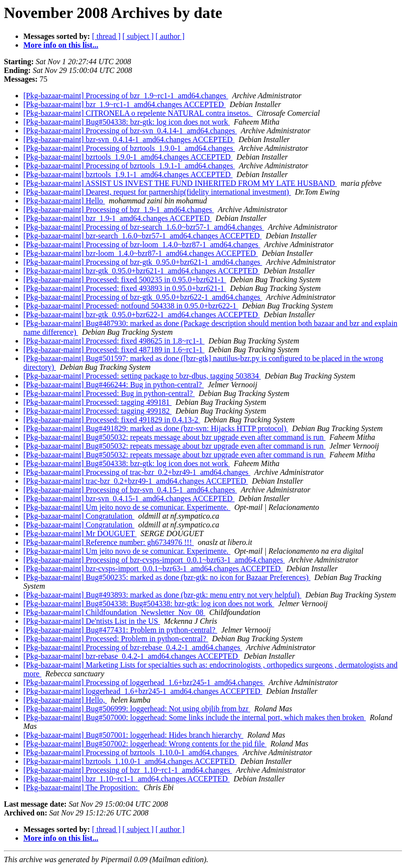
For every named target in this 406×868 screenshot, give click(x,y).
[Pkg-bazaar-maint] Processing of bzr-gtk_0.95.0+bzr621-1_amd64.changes (143, 262)
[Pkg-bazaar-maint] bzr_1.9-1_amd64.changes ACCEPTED (118, 218)
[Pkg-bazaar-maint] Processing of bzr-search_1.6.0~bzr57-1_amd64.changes (144, 227)
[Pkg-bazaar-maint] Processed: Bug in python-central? (109, 393)
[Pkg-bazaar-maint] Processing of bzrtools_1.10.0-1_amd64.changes (131, 752)
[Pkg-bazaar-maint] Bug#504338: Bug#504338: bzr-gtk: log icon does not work (149, 604)
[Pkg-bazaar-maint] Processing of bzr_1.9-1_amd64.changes (119, 209)
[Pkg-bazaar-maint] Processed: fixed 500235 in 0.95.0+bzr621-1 (125, 280)
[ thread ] (106, 36)
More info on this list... (61, 45)
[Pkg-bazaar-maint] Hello (64, 201)
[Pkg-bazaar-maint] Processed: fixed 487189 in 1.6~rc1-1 (114, 350)
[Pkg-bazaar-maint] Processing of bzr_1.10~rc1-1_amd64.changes (128, 770)
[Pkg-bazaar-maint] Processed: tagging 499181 (97, 402)
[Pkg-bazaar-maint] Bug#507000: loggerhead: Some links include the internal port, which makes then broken (195, 717)
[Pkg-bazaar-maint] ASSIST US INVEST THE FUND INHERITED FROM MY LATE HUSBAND (180, 183)
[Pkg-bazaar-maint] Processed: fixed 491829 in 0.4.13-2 (112, 420)
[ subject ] (138, 36)
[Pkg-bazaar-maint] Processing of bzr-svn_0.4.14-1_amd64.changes (130, 131)
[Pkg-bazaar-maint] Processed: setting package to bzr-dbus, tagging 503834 (142, 376)
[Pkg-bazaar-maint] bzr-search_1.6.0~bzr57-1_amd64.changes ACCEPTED (143, 236)
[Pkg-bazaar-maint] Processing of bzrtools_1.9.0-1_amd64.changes (129, 148)
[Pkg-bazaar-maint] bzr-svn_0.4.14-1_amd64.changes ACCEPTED (129, 139)
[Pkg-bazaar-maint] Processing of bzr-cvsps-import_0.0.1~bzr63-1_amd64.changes (154, 560)
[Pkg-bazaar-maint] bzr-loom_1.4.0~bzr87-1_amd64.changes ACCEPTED (141, 253)
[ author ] (170, 36)
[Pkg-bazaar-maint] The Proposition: (82, 787)
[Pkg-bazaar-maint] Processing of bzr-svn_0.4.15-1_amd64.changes (130, 490)
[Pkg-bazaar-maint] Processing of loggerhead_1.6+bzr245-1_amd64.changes (144, 682)
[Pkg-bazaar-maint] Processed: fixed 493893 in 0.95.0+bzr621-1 (125, 288)
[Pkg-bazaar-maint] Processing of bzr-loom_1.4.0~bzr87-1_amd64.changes (142, 244)
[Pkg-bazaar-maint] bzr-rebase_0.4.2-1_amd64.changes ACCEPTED (132, 656)
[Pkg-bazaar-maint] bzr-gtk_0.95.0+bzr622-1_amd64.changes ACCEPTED (142, 315)
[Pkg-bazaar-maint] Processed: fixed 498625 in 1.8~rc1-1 (114, 341)
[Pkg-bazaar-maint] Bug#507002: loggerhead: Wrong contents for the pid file (145, 744)
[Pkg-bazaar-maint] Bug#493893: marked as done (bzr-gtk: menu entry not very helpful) (162, 595)
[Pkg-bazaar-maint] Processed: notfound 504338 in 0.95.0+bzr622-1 (131, 306)
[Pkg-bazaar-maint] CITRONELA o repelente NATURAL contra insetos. (138, 113)
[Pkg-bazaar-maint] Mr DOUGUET (80, 533)
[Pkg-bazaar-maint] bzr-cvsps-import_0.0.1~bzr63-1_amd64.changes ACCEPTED (153, 569)
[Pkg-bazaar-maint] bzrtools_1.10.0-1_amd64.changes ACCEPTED (130, 761)
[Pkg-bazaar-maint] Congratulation (79, 516)
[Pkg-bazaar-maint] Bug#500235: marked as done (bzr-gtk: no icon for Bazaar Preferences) (167, 577)
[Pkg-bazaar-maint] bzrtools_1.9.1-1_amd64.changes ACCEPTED (128, 174)
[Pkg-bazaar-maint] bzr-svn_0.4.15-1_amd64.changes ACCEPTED (129, 498)
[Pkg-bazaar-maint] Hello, (65, 700)
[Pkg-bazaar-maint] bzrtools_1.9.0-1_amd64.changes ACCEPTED (128, 157)
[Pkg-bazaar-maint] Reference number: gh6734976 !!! (109, 542)
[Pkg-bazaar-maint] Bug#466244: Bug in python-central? (114, 385)
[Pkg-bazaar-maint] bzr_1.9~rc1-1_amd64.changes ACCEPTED (125, 104)
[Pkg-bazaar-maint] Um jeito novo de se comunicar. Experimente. (127, 507)
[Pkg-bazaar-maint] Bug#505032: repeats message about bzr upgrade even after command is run (175, 437)
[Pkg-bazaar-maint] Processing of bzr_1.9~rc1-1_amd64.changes (126, 96)
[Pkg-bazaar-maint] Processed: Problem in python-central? (116, 639)
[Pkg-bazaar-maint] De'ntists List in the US (92, 621)
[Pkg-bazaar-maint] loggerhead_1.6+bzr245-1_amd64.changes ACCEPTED (143, 691)
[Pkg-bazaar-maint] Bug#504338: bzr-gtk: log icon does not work (127, 122)
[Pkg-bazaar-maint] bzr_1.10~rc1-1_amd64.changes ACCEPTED (127, 779)
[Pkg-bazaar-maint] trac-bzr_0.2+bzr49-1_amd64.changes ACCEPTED (136, 481)
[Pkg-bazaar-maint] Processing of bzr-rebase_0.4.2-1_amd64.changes (133, 647)
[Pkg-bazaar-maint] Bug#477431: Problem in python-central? (120, 630)
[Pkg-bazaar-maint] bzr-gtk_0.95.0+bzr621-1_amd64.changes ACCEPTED (142, 271)
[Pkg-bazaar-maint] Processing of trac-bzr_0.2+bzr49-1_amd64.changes (137, 472)
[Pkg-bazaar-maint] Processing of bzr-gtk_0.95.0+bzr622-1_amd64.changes (143, 297)
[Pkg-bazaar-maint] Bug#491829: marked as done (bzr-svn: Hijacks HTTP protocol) (156, 428)
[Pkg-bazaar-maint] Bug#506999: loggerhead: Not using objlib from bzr (137, 709)
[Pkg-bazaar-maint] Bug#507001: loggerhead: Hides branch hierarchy (133, 735)
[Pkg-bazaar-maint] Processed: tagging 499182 (97, 411)
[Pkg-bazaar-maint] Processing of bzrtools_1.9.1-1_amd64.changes (129, 166)
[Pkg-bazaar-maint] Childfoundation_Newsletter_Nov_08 (114, 612)
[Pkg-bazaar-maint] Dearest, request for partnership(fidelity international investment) (157, 192)
